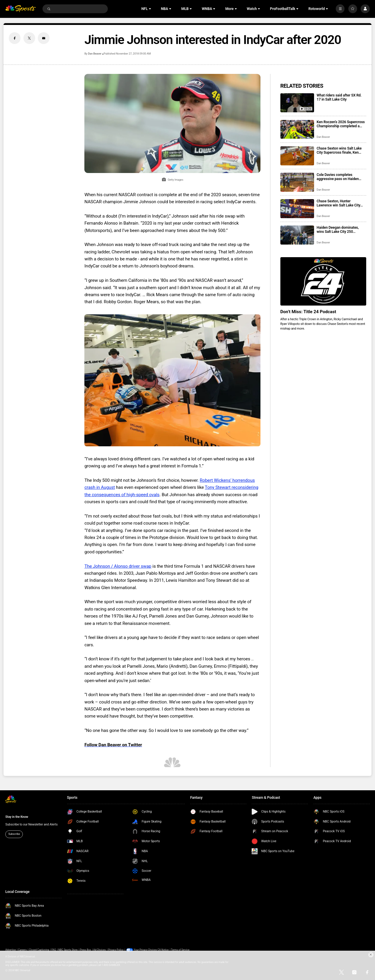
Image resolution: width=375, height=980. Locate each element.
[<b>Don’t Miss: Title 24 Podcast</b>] (323, 281)
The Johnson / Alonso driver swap (118, 566)
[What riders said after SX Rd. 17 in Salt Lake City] (297, 103)
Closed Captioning (39, 950)
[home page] (21, 9)
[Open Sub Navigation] (151, 9)
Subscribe (14, 834)
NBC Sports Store (68, 950)
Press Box (86, 950)
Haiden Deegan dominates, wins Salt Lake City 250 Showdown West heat (338, 230)
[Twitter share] (29, 38)
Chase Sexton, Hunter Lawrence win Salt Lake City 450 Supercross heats (339, 203)
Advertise (11, 950)
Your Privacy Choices (145, 950)
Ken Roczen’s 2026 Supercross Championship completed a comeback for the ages (341, 124)
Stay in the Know (17, 817)
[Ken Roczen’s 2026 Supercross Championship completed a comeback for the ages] (297, 129)
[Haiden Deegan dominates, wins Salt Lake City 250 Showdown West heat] (297, 235)
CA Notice (163, 950)
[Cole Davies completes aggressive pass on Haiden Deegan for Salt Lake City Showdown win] (297, 182)
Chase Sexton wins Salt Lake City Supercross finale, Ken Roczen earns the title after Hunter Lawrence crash (339, 150)
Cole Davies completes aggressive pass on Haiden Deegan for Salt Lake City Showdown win (338, 177)
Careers (22, 950)
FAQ (54, 950)
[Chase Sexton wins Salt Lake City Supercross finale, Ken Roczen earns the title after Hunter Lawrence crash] (297, 156)
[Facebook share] (15, 38)
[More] (340, 9)
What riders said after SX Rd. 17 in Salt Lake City (339, 97)
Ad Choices (99, 950)
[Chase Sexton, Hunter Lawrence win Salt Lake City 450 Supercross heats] (297, 209)
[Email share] (44, 38)
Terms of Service (180, 950)
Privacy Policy (116, 950)
